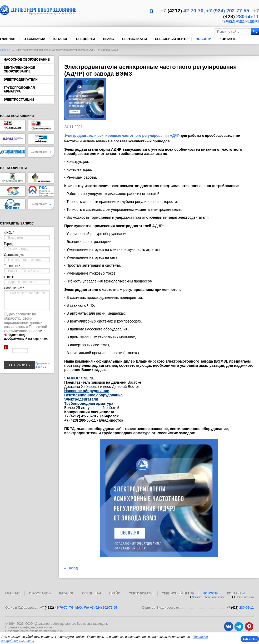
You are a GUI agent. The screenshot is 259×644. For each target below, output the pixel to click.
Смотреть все (41, 152)
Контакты (229, 39)
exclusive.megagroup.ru (46, 631)
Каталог (61, 39)
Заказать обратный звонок (241, 21)
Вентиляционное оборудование (19, 70)
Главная (8, 39)
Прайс (108, 39)
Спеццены (85, 39)
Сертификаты (135, 39)
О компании (34, 39)
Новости (203, 39)
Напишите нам (245, 597)
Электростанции (19, 100)
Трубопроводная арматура (19, 90)
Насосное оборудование (27, 60)
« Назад (71, 568)
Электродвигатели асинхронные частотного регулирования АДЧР (122, 136)
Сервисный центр (171, 39)
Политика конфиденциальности (29, 627)
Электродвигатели (21, 80)
